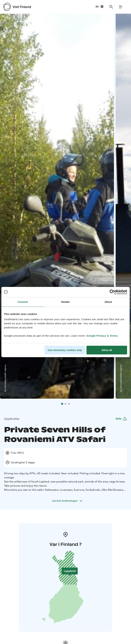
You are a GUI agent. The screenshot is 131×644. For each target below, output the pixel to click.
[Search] (111, 7)
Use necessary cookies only (65, 350)
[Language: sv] (100, 6)
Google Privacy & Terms (102, 336)
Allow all (107, 350)
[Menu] (121, 7)
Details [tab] (65, 302)
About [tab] (108, 302)
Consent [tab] (23, 302)
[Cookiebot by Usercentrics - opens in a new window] (112, 292)
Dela (121, 419)
